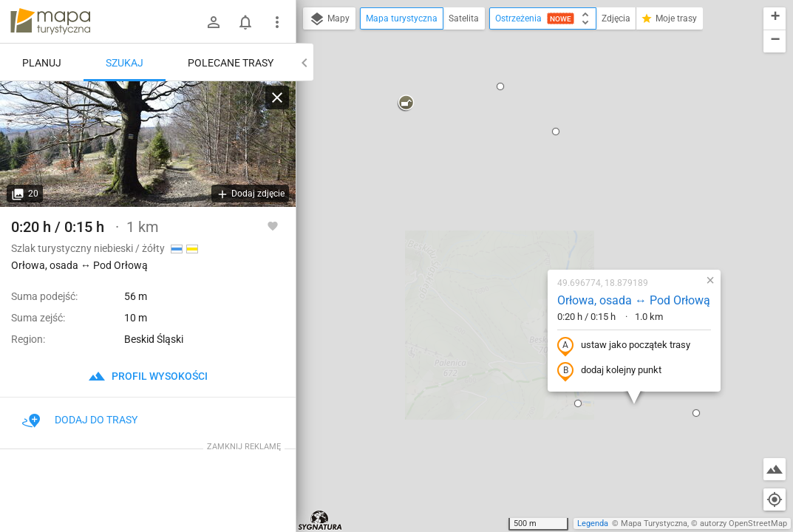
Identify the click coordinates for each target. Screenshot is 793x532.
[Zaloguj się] (214, 22)
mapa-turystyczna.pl (50, 21)
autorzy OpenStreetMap (743, 524)
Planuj (42, 63)
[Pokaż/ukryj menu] (277, 22)
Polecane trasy (231, 63)
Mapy (329, 19)
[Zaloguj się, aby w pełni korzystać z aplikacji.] (273, 225)
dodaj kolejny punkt (519, 227)
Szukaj (125, 63)
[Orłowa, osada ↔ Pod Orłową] (148, 144)
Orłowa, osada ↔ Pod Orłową (544, 156)
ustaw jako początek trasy (534, 202)
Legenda (593, 524)
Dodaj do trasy (80, 420)
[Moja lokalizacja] (775, 499)
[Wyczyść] (277, 98)
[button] (488, 259)
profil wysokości (148, 376)
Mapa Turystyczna (654, 524)
